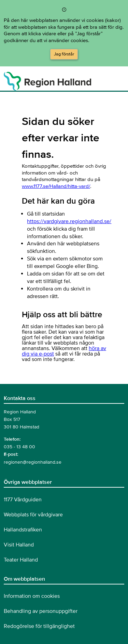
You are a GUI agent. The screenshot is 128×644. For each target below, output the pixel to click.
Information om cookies (32, 596)
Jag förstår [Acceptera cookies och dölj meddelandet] (64, 54)
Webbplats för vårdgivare (33, 515)
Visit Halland (19, 545)
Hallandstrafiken (23, 530)
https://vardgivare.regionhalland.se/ (69, 221)
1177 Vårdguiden (23, 500)
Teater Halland (21, 560)
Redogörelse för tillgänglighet (39, 626)
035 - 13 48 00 (19, 447)
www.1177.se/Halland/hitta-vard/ (56, 186)
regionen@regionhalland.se (33, 462)
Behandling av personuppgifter (41, 611)
